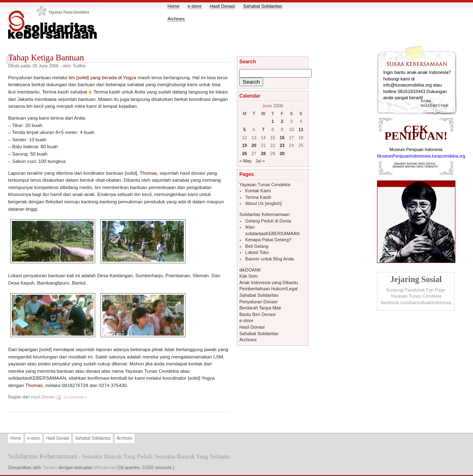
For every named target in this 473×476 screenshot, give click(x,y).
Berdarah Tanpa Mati (260, 308)
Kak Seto (249, 276)
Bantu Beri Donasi (258, 314)
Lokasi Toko (257, 252)
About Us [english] (263, 203)
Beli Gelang (257, 246)
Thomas (148, 173)
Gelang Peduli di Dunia (268, 221)
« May (245, 161)
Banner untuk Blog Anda (269, 259)
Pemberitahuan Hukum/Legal (268, 289)
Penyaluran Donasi (258, 302)
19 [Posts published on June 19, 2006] (244, 145)
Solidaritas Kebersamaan (264, 214)
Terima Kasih (258, 197)
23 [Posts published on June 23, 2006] (282, 145)
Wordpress (105, 467)
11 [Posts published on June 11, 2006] (301, 129)
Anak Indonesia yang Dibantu (269, 282)
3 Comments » (75, 397)
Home (173, 6)
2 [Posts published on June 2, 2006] (282, 121)
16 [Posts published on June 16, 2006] (282, 138)
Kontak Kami (258, 191)
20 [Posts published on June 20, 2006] (254, 145)
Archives (176, 19)
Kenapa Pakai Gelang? (268, 240)
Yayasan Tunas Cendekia (265, 185)
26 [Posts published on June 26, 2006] (244, 153)
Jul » (260, 161)
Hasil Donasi (223, 6)
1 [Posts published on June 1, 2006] (272, 121)
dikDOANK (250, 270)
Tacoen (50, 467)
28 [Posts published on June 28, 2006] (263, 153)
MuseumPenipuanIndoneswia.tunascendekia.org (421, 156)
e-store (194, 6)
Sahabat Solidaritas (262, 6)
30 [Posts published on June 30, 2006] (282, 153)
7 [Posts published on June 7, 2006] (263, 129)
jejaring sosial (416, 279)
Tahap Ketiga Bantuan (46, 57)
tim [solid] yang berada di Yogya (102, 77)
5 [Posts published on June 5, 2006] (244, 129)
